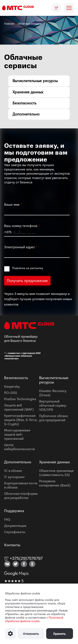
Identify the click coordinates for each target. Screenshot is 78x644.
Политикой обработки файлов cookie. (34, 619)
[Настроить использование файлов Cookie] (10, 634)
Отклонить (31, 634)
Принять (59, 634)
